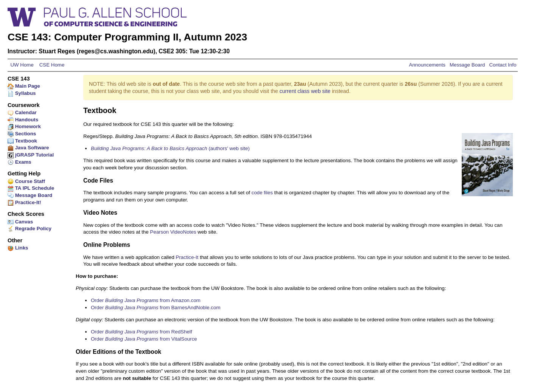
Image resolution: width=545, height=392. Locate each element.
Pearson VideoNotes (173, 232)
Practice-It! (24, 202)
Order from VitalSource (144, 339)
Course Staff (26, 181)
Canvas (20, 222)
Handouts (23, 120)
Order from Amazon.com (146, 300)
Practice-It (187, 257)
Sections (22, 134)
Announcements (428, 65)
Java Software (28, 148)
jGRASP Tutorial (31, 155)
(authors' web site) (170, 148)
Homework (24, 126)
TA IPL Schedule (31, 188)
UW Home (22, 65)
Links (18, 248)
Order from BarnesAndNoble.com (156, 308)
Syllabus (22, 93)
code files (262, 193)
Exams (19, 162)
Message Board (467, 65)
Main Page (24, 86)
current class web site (305, 91)
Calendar (22, 112)
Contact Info (502, 65)
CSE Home (51, 65)
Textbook (22, 141)
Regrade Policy (30, 229)
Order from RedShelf (141, 332)
